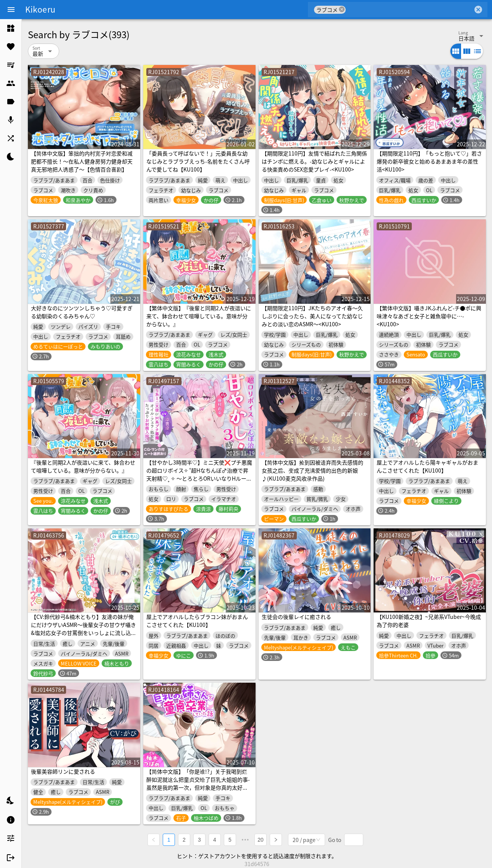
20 (261, 840)
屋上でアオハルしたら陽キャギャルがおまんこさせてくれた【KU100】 (427, 466)
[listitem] (11, 28)
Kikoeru (40, 9)
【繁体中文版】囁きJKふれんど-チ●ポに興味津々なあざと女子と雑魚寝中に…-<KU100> (429, 316)
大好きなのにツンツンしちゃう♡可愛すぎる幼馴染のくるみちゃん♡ (82, 312)
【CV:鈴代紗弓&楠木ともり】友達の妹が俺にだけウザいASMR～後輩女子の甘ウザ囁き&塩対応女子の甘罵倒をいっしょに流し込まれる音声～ (84, 629)
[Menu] (11, 10)
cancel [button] (342, 9)
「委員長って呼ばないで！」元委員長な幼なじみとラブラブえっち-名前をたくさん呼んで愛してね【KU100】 (198, 161)
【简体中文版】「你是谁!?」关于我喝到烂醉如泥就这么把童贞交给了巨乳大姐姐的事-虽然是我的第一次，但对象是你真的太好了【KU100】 (198, 783)
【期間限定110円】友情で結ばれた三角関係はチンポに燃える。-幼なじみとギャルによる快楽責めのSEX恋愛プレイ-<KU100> (314, 161)
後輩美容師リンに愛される (63, 771)
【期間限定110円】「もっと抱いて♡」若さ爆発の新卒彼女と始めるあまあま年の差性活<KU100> (429, 161)
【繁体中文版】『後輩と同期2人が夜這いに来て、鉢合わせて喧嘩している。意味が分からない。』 (199, 316)
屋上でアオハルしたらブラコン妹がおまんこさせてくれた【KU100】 (197, 621)
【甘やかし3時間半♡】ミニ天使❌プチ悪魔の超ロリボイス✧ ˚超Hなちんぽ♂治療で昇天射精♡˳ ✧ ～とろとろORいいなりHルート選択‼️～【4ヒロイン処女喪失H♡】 (199, 474)
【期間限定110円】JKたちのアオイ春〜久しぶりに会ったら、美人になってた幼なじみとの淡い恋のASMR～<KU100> (312, 316)
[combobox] (409, 10)
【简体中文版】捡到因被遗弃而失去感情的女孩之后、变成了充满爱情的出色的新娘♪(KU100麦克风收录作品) (312, 470)
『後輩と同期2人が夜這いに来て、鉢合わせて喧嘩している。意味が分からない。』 (83, 466)
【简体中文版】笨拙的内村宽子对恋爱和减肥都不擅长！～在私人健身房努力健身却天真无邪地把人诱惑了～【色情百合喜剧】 (82, 161)
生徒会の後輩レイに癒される (296, 617)
